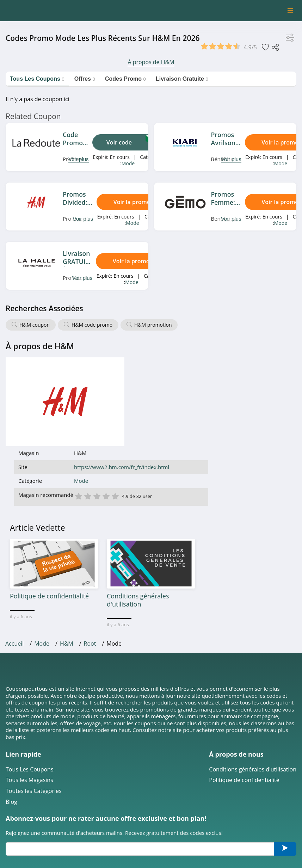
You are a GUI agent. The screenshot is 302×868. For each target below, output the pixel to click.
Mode (128, 163)
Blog (11, 719)
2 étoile (175, 407)
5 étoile (203, 407)
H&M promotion (153, 325)
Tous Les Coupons (30, 687)
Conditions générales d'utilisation (253, 687)
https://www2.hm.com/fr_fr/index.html (210, 378)
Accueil (14, 561)
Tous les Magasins (29, 698)
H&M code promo (92, 325)
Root (90, 561)
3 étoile (185, 407)
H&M (67, 561)
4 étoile (194, 407)
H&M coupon (35, 325)
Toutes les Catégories (34, 709)
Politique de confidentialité (244, 698)
